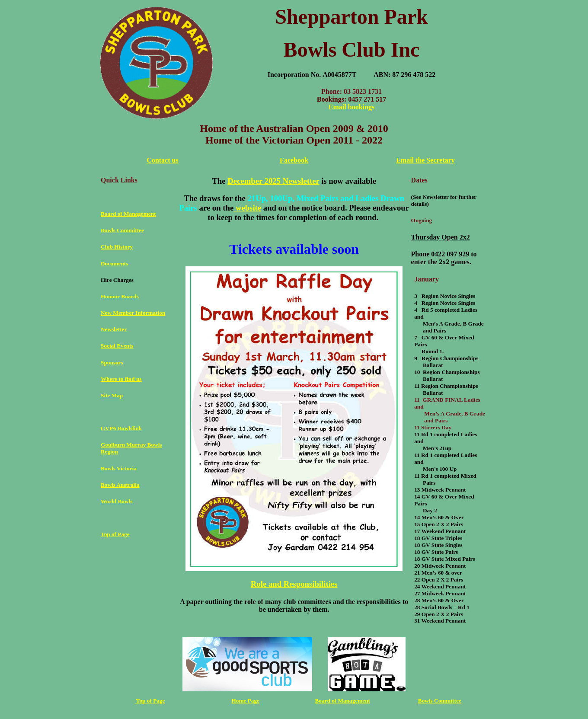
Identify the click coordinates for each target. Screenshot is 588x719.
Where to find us (121, 379)
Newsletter (114, 329)
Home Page (246, 701)
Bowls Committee (122, 230)
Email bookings (352, 107)
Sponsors (112, 363)
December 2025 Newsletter (273, 181)
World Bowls (117, 501)
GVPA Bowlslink (121, 428)
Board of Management (128, 214)
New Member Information (133, 313)
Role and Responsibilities (294, 584)
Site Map (112, 395)
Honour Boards (120, 296)
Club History (117, 247)
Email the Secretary (425, 160)
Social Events (117, 346)
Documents (114, 264)
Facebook (294, 160)
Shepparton (327, 17)
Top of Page (115, 534)
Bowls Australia (120, 485)
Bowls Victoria (119, 468)
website (247, 208)
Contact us (162, 160)
